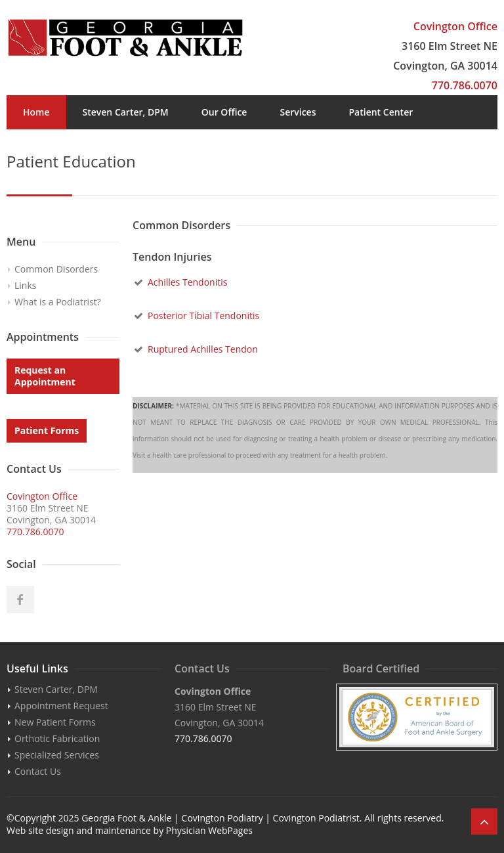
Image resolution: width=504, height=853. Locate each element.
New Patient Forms (55, 722)
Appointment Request (61, 706)
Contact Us (254, 146)
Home (36, 112)
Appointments (166, 146)
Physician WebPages (209, 830)
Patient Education (62, 146)
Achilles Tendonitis (187, 282)
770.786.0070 (465, 85)
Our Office (224, 112)
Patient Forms (47, 430)
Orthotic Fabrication (57, 738)
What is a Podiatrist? (58, 302)
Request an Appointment (45, 376)
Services (298, 112)
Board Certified (381, 668)
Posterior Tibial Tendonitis (203, 316)
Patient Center (381, 112)
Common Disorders (56, 269)
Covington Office (455, 26)
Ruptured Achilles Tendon (203, 349)
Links (25, 285)
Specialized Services (57, 755)
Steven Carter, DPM (126, 112)
